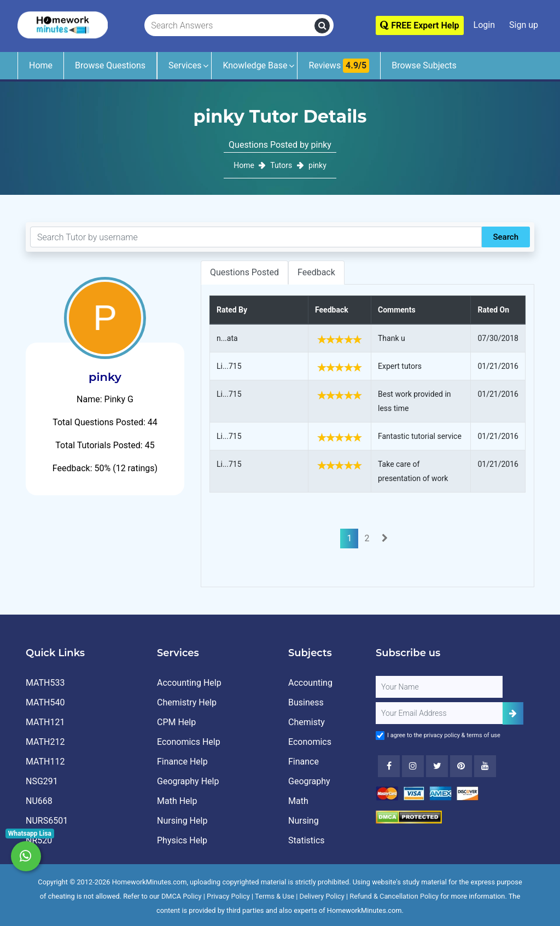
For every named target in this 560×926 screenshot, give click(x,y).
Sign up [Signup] (524, 25)
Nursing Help (182, 821)
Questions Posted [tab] (244, 272)
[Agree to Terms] (380, 736)
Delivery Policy (322, 896)
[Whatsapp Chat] (26, 856)
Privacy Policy (228, 896)
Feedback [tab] (316, 272)
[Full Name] (439, 687)
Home (41, 65)
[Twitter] (437, 766)
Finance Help (182, 762)
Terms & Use (275, 896)
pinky (317, 165)
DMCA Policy (182, 896)
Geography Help (188, 781)
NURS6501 (47, 821)
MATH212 (45, 742)
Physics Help (182, 840)
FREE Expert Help (419, 25)
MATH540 (45, 702)
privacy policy (442, 735)
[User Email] (439, 713)
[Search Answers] (230, 26)
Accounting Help (189, 683)
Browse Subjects (424, 65)
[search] (322, 26)
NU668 (39, 801)
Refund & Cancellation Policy (394, 896)
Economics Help (189, 742)
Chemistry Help (187, 702)
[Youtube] (461, 766)
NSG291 (42, 781)
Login (484, 25)
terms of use (483, 735)
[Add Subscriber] (513, 713)
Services (185, 65)
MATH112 (45, 762)
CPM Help (176, 722)
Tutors (281, 165)
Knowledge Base (255, 65)
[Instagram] (413, 766)
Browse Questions (110, 65)
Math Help (177, 801)
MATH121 (45, 722)
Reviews (339, 66)
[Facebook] (389, 766)
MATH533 (45, 683)
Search (506, 237)
